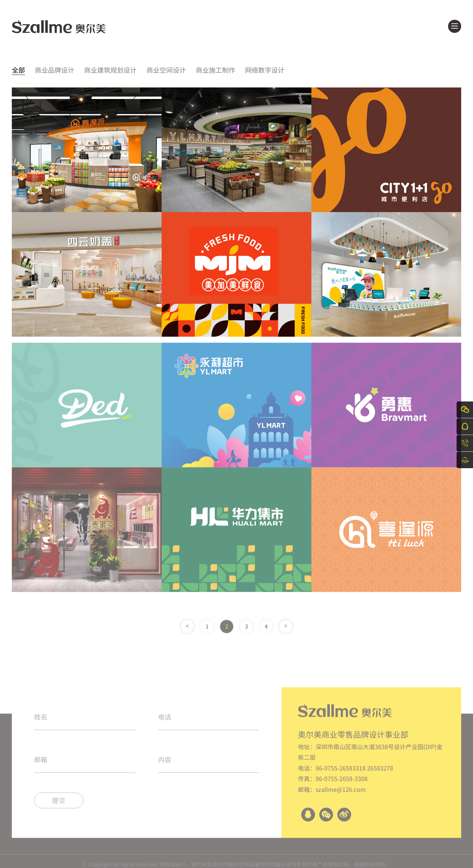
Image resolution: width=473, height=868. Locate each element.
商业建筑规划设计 (110, 71)
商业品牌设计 (55, 71)
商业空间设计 (166, 71)
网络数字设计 (265, 71)
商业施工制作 (215, 71)
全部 (18, 71)
